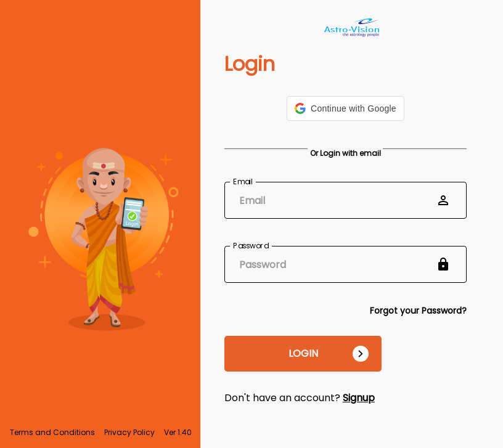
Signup (359, 398)
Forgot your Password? (418, 311)
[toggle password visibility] (443, 264)
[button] (346, 108)
